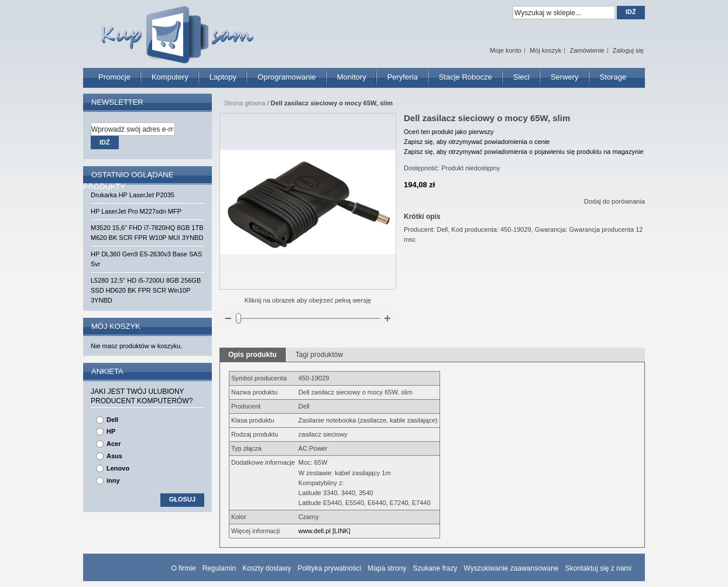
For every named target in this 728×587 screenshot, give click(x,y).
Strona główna (245, 103)
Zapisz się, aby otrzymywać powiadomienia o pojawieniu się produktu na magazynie (524, 152)
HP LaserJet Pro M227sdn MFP (136, 211)
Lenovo (118, 468)
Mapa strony (387, 568)
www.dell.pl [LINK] (324, 531)
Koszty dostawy (267, 568)
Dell (112, 420)
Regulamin (219, 568)
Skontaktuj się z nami (598, 568)
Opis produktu (253, 355)
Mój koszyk (545, 50)
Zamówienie (587, 50)
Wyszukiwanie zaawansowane (511, 568)
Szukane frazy (435, 568)
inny (113, 480)
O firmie (184, 568)
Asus (114, 456)
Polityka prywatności (330, 568)
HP (111, 431)
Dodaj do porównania (614, 201)
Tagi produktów (319, 355)
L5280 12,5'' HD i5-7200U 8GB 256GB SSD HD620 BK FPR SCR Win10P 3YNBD (146, 290)
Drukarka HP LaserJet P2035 (133, 195)
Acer (114, 444)
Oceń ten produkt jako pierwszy (449, 132)
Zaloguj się (628, 50)
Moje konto (506, 50)
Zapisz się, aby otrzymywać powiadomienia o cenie (477, 142)
